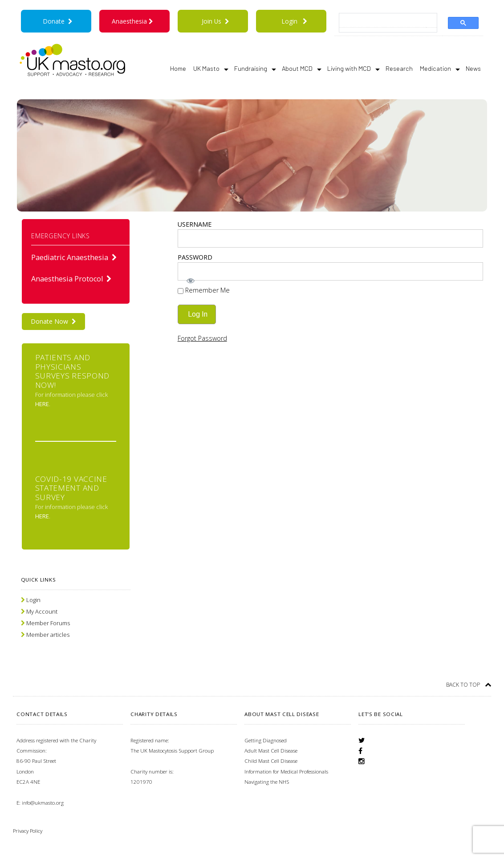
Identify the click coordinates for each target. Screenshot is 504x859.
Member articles (48, 635)
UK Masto (211, 69)
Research (399, 68)
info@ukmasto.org (43, 803)
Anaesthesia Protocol (71, 279)
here (42, 404)
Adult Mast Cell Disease (271, 751)
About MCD (302, 69)
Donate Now (53, 321)
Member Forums (48, 623)
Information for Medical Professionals (286, 771)
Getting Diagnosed (266, 740)
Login (290, 21)
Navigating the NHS (267, 782)
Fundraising (255, 69)
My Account (42, 611)
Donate (58, 21)
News (473, 68)
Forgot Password (202, 338)
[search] (383, 21)
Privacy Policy (28, 831)
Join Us (215, 21)
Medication (440, 69)
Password (195, 257)
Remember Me (204, 290)
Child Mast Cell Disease (271, 761)
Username (195, 224)
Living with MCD (354, 69)
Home (178, 68)
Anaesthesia (134, 21)
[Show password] (331, 281)
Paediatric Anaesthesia (74, 257)
